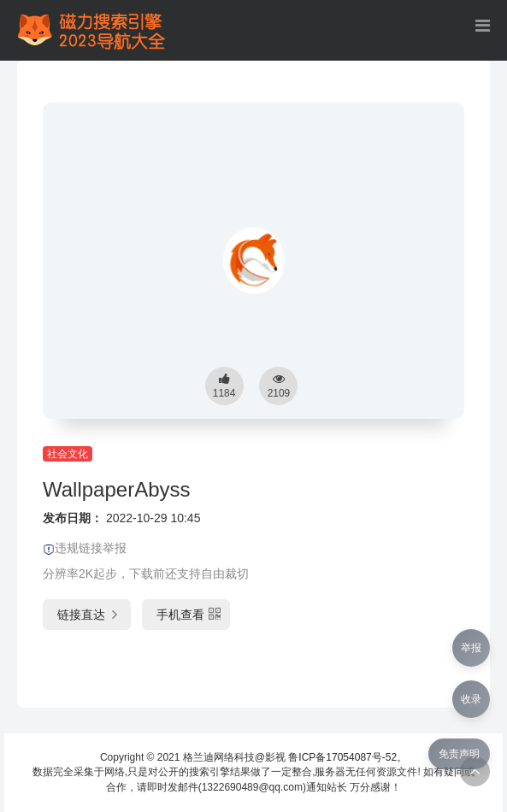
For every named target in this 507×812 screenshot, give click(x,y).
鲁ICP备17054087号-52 (342, 757)
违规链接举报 (85, 548)
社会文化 (68, 454)
